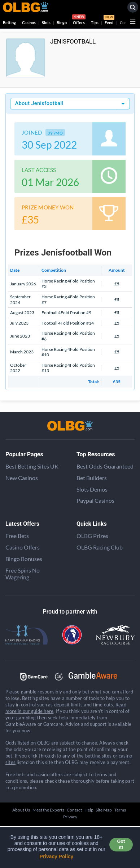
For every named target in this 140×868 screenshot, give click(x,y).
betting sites (99, 756)
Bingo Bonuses (24, 559)
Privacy (70, 817)
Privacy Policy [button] (57, 856)
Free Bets (17, 536)
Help (89, 810)
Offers (79, 21)
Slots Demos (92, 489)
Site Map (104, 810)
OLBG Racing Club (100, 547)
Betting (9, 22)
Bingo (62, 22)
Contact (74, 810)
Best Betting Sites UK (32, 466)
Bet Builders (92, 478)
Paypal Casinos (95, 500)
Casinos (29, 22)
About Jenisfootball (39, 103)
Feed (109, 21)
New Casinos (22, 478)
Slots (46, 22)
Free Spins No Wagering (23, 574)
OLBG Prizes (92, 536)
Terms (120, 810)
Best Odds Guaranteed (105, 466)
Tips (95, 22)
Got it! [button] (121, 844)
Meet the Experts (48, 810)
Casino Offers (23, 547)
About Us (21, 810)
